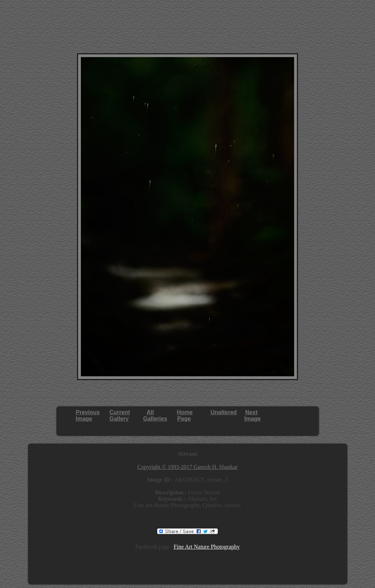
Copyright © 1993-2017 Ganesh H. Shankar (187, 467)
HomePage (185, 415)
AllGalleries (155, 415)
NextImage (253, 415)
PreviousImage (88, 415)
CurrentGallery (120, 415)
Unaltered (224, 412)
